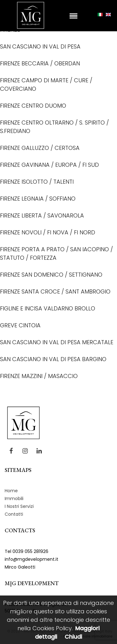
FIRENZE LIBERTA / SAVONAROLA (42, 215)
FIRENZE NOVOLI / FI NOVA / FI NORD (48, 232)
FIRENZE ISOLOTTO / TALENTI (37, 182)
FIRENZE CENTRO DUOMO (33, 106)
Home (11, 491)
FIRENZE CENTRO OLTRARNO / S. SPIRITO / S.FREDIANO (54, 127)
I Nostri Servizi (19, 506)
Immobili (14, 498)
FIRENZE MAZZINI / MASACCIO (39, 376)
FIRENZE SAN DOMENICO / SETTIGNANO (51, 275)
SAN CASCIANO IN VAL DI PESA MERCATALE (57, 342)
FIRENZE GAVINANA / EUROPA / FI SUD (49, 165)
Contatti (14, 514)
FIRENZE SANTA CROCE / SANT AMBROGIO (55, 291)
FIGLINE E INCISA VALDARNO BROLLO (48, 308)
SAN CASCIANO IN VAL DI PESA (40, 46)
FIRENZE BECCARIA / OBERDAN (40, 63)
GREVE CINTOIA (20, 325)
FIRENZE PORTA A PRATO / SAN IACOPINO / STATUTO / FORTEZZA (56, 253)
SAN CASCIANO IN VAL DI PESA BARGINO (53, 359)
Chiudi (73, 637)
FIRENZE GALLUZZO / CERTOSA (40, 148)
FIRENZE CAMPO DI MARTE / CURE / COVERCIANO (46, 84)
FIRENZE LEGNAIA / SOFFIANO (38, 199)
